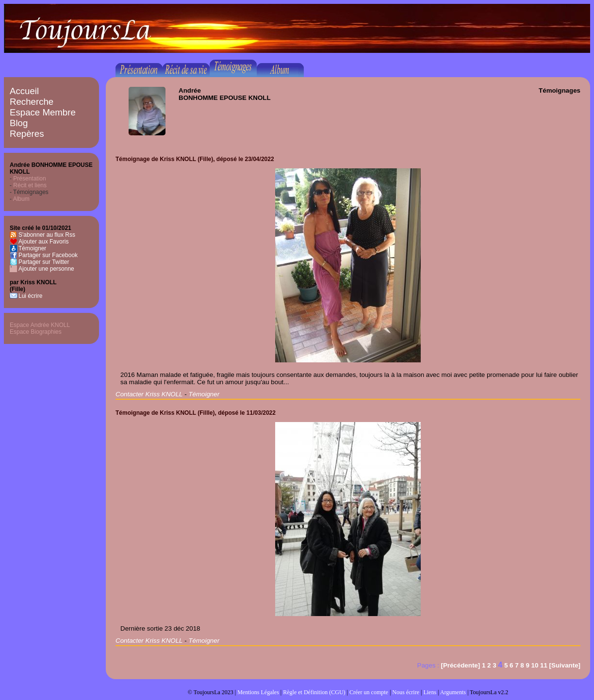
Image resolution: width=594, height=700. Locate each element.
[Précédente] (460, 665)
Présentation (29, 179)
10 (535, 665)
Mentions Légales (258, 692)
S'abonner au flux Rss (47, 235)
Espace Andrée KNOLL (40, 325)
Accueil (24, 91)
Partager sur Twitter (44, 262)
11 (544, 665)
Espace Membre (43, 112)
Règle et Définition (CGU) (314, 692)
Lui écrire (30, 296)
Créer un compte (369, 692)
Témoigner (32, 248)
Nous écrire (406, 692)
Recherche (32, 102)
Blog (19, 123)
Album (21, 199)
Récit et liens (30, 185)
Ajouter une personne (46, 269)
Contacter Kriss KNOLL (149, 394)
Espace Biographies (36, 332)
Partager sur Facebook (48, 255)
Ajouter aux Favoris (43, 242)
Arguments (453, 692)
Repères (27, 134)
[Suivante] (565, 665)
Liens (430, 692)
